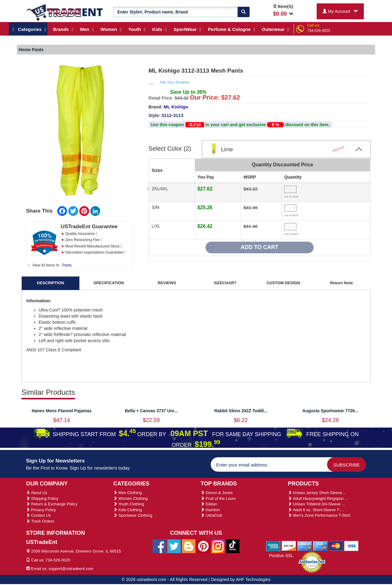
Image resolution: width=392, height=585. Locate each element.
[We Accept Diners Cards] (305, 546)
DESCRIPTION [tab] (51, 283)
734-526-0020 (319, 31)
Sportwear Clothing (133, 515)
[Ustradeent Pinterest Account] (203, 546)
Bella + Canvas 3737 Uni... (151, 411)
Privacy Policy (41, 510)
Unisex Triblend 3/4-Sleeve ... (316, 504)
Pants (67, 265)
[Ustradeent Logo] (65, 12)
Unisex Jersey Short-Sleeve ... (317, 493)
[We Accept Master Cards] (336, 546)
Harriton (210, 510)
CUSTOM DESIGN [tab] (283, 283)
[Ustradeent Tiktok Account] (233, 546)
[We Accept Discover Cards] (289, 546)
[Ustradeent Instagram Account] (218, 546)
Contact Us (38, 515)
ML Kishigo (176, 107)
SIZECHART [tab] (225, 283)
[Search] (243, 12)
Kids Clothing (128, 510)
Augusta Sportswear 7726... (330, 411)
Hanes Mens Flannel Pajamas (62, 411)
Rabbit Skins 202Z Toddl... (241, 411)
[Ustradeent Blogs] (189, 546)
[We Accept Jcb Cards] (320, 546)
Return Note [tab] (341, 283)
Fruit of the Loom (218, 498)
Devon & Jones (217, 493)
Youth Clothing (129, 504)
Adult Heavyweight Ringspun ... (318, 498)
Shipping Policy (42, 498)
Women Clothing (130, 498)
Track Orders (40, 521)
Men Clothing (128, 493)
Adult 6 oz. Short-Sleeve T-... (316, 510)
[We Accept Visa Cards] (351, 546)
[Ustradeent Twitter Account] (174, 546)
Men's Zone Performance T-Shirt (319, 515)
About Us (37, 493)
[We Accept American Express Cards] (273, 546)
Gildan (209, 504)
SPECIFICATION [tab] (109, 283)
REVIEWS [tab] (167, 283)
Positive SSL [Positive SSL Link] (281, 556)
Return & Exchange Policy (52, 504)
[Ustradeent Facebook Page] (159, 546)
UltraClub (211, 515)
